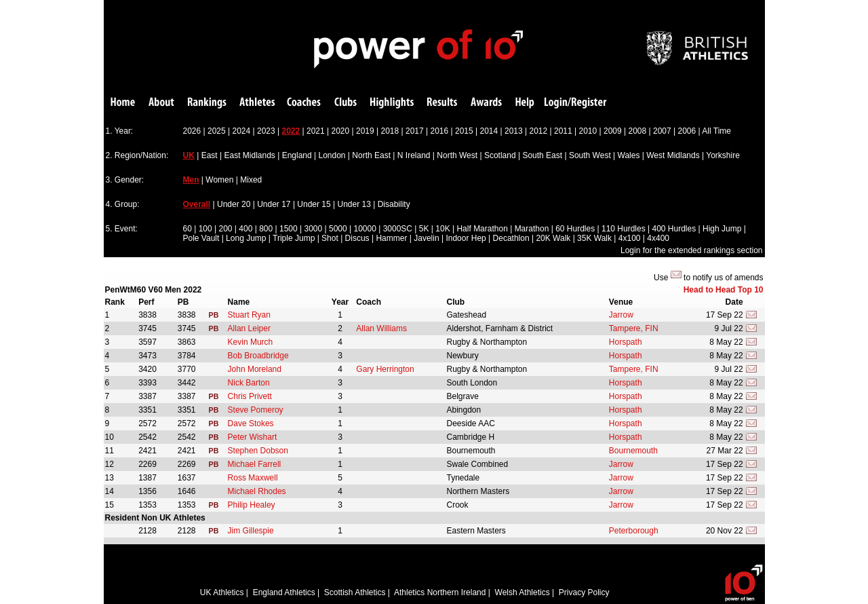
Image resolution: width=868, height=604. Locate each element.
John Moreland (255, 369)
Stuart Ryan (249, 315)
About (161, 103)
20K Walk (553, 238)
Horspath (626, 342)
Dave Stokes (251, 423)
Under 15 (314, 204)
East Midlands (249, 155)
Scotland (500, 155)
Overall (197, 204)
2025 (217, 131)
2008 (638, 131)
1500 (289, 229)
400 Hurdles (674, 229)
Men (191, 180)
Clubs (346, 103)
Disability (394, 204)
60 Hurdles (575, 229)
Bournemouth (633, 451)
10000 (364, 229)
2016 (440, 131)
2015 (464, 131)
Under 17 (274, 204)
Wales (629, 155)
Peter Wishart (253, 437)
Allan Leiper (249, 328)
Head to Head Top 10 (724, 290)
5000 (338, 229)
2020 (341, 131)
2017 (415, 131)
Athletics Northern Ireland (440, 592)
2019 (365, 131)
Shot (330, 238)
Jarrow (621, 315)
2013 (514, 131)
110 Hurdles (624, 229)
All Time (716, 131)
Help (525, 103)
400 (245, 229)
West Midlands (673, 155)
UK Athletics (222, 592)
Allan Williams (381, 328)
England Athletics (284, 592)
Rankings (207, 103)
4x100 (630, 238)
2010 (588, 131)
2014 (489, 131)
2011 (563, 131)
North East (371, 155)
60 (188, 229)
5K (424, 229)
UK (189, 155)
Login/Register (576, 103)
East (210, 155)
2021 (316, 131)
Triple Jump (294, 238)
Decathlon (511, 238)
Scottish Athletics (355, 592)
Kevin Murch (251, 342)
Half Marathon (482, 229)
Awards (486, 103)
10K (442, 229)
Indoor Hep (466, 238)
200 (225, 229)
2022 (291, 131)
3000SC (398, 229)
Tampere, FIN (634, 328)
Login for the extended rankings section (691, 250)
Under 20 (234, 204)
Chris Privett (250, 396)
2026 (192, 131)
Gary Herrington (385, 369)
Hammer (391, 238)
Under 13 (354, 204)
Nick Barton (249, 383)
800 (266, 229)
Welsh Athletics (522, 592)
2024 (242, 131)
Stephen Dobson (258, 451)
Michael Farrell (255, 464)
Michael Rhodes (257, 491)
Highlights (392, 103)
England (297, 155)
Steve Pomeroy (256, 410)
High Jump (722, 229)
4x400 (658, 238)
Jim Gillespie (251, 531)
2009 (613, 131)
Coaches (304, 103)
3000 (313, 229)
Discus (357, 238)
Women (219, 180)
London (332, 155)
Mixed (251, 180)
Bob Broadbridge (258, 356)
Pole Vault (201, 238)
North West (457, 155)
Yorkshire (723, 155)
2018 (390, 131)
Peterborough (634, 531)
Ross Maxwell (253, 478)
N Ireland (414, 155)
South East (542, 155)
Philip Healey (252, 505)
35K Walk (594, 238)
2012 (539, 131)
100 (205, 229)
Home (123, 103)
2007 (662, 131)
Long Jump (246, 238)
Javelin (426, 238)
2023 (266, 131)
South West (590, 155)
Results (442, 103)
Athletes (257, 103)
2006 (687, 131)
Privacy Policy (584, 592)
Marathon (532, 229)
